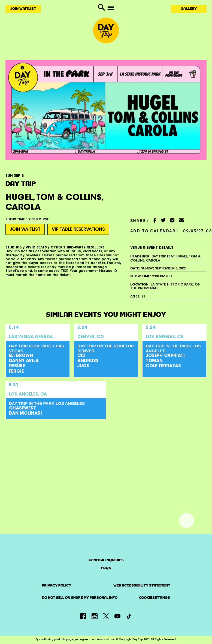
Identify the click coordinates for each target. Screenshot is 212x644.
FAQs (106, 568)
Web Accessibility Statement (142, 585)
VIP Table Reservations (78, 230)
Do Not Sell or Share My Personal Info (80, 598)
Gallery (189, 9)
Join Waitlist (23, 9)
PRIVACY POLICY (57, 585)
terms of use (106, 640)
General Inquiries (106, 560)
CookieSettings (155, 598)
